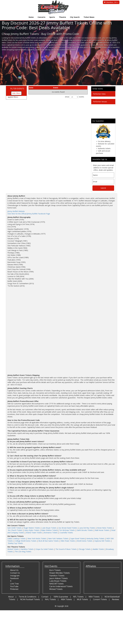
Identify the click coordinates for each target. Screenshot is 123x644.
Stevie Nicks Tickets (105, 528)
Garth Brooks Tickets (85, 530)
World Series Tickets (85, 541)
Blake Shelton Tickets (49, 530)
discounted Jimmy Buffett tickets (24, 38)
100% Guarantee (61, 597)
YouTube (14, 586)
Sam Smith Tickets (15, 528)
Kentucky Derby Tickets (95, 539)
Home (31, 17)
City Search (75, 17)
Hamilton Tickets (27, 549)
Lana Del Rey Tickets (87, 528)
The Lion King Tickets (23, 552)
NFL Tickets (78, 597)
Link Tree (14, 584)
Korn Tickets (55, 570)
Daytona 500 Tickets (102, 541)
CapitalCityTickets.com (35, 50)
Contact (45, 597)
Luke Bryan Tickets (49, 528)
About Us (14, 570)
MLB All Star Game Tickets (49, 541)
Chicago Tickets (85, 549)
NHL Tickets (50, 599)
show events (75, 97)
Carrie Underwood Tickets (61, 586)
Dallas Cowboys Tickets (17, 539)
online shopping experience (12, 50)
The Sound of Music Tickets (66, 549)
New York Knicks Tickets (37, 539)
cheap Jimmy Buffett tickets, (57, 45)
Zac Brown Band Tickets (68, 528)
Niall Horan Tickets (102, 530)
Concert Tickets (100, 599)
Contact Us (15, 573)
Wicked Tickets (13, 549)
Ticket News (89, 17)
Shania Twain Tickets (34, 533)
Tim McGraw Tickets (67, 530)
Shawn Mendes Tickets (60, 573)
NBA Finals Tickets (68, 541)
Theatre (62, 17)
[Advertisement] (61, 69)
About (11, 597)
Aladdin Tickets (98, 549)
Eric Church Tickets (15, 530)
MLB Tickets (82, 599)
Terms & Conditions (28, 597)
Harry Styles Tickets (32, 530)
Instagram (15, 576)
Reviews (116, 599)
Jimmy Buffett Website (16, 211)
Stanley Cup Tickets (15, 543)
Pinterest (14, 589)
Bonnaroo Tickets (51, 533)
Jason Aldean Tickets (59, 578)
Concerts (41, 17)
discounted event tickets (66, 50)
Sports (52, 17)
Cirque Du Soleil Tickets (45, 549)
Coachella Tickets (66, 533)
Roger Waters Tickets (32, 528)
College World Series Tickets (26, 541)
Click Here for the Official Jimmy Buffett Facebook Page (29, 214)
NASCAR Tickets (56, 584)
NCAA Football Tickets (30, 599)
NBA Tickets (94, 597)
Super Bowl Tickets (78, 539)
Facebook (14, 578)
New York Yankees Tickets (58, 539)
